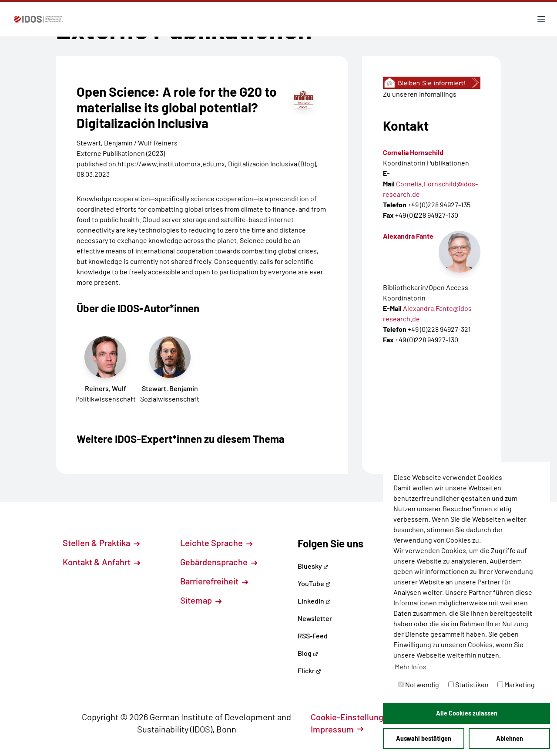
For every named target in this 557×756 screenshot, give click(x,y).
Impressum (337, 729)
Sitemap (201, 600)
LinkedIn (314, 601)
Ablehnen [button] (510, 738)
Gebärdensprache (219, 562)
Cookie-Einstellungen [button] (357, 717)
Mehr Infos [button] (411, 667)
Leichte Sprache (216, 543)
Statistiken (468, 684)
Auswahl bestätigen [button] (424, 738)
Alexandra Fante (408, 236)
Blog (308, 653)
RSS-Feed (313, 636)
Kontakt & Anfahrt (101, 562)
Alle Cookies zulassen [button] (467, 713)
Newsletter (315, 618)
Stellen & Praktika (101, 543)
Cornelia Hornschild (413, 152)
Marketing (516, 684)
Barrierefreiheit (214, 581)
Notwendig (419, 684)
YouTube (314, 583)
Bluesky (313, 566)
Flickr (309, 670)
